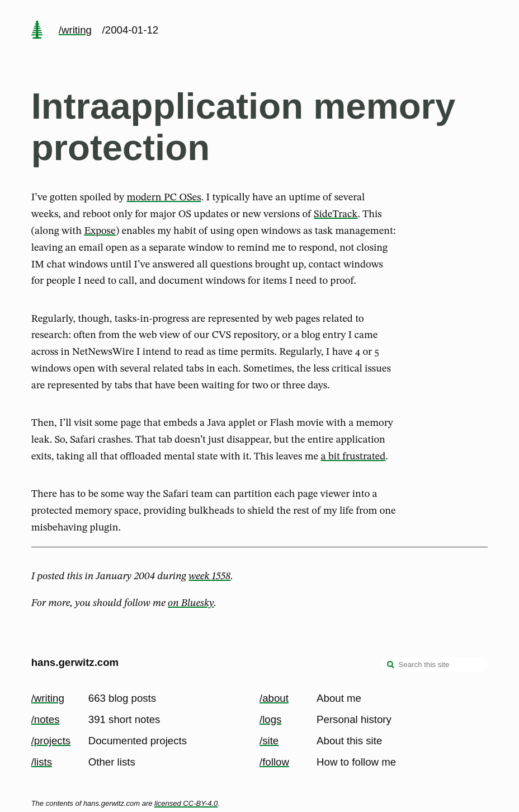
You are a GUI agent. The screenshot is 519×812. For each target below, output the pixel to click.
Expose (100, 231)
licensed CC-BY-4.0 (186, 803)
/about (274, 698)
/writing (75, 30)
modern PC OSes (164, 198)
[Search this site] (435, 665)
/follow (274, 762)
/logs (270, 719)
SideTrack (336, 214)
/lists (42, 762)
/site (269, 741)
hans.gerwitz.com (75, 662)
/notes (46, 719)
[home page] (37, 31)
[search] (391, 666)
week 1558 (209, 576)
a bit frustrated (353, 457)
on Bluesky (191, 603)
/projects (51, 741)
